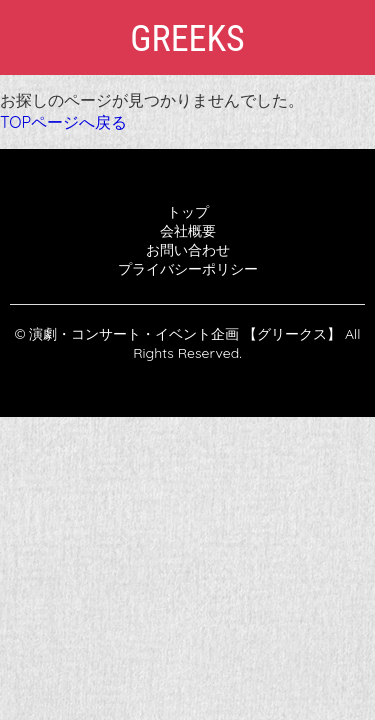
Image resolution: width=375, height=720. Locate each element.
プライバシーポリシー (188, 269)
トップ (188, 212)
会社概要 (188, 231)
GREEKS (187, 39)
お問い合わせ (188, 250)
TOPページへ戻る (63, 122)
